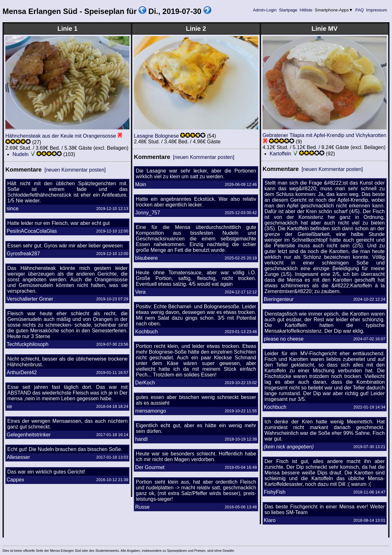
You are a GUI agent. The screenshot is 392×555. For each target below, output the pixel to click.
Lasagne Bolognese (156, 136)
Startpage (288, 10)
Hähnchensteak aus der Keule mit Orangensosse (61, 136)
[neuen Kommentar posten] (75, 170)
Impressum (377, 10)
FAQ (360, 10)
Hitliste (306, 10)
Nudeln (20, 154)
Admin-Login (265, 10)
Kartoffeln (280, 154)
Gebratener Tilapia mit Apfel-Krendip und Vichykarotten (324, 135)
